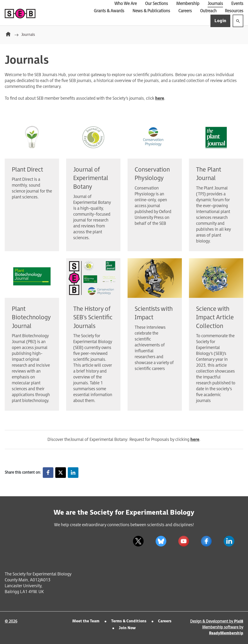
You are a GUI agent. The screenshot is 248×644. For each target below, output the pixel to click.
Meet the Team (86, 621)
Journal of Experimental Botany (91, 178)
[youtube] (184, 541)
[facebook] (206, 541)
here (160, 98)
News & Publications (151, 11)
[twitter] (138, 541)
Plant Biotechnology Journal (31, 318)
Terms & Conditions (129, 621)
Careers (185, 11)
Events (237, 4)
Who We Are (126, 4)
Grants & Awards (109, 11)
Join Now (127, 628)
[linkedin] (229, 541)
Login (220, 21)
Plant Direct (27, 170)
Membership (188, 4)
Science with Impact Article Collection (215, 318)
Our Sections (156, 4)
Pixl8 (239, 621)
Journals (215, 4)
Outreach (208, 11)
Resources (234, 11)
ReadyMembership (226, 633)
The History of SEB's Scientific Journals (93, 318)
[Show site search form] (238, 21)
